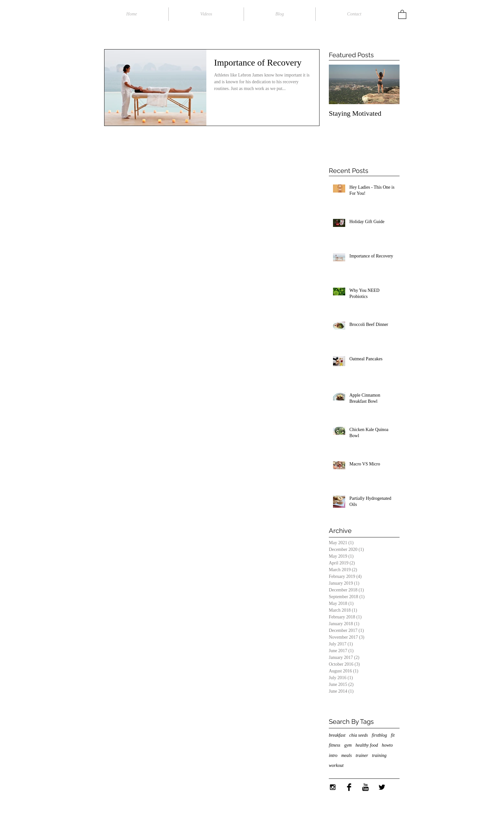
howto (387, 745)
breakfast (337, 735)
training (379, 755)
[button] (402, 14)
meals (347, 755)
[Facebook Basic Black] (349, 787)
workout (336, 765)
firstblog (379, 735)
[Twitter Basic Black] (382, 787)
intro (333, 755)
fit (393, 735)
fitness (335, 745)
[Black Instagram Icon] (333, 787)
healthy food (367, 745)
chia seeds (359, 735)
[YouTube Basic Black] (365, 787)
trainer (362, 755)
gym (348, 745)
